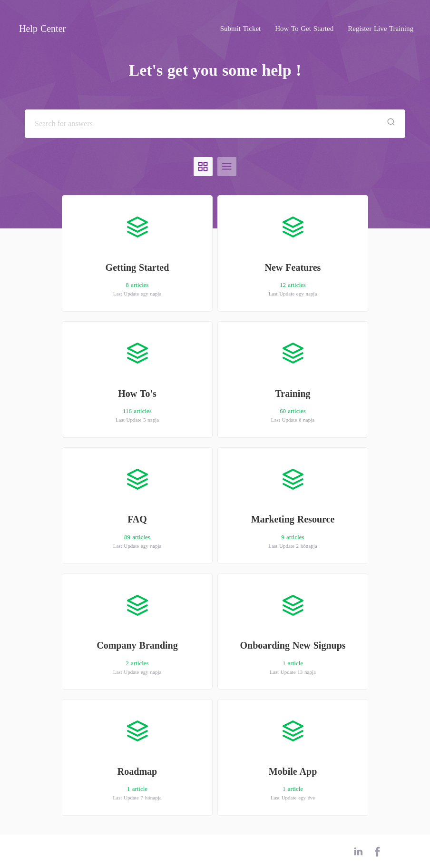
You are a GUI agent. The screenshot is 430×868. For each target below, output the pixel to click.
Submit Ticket (241, 29)
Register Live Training (381, 29)
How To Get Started (304, 29)
